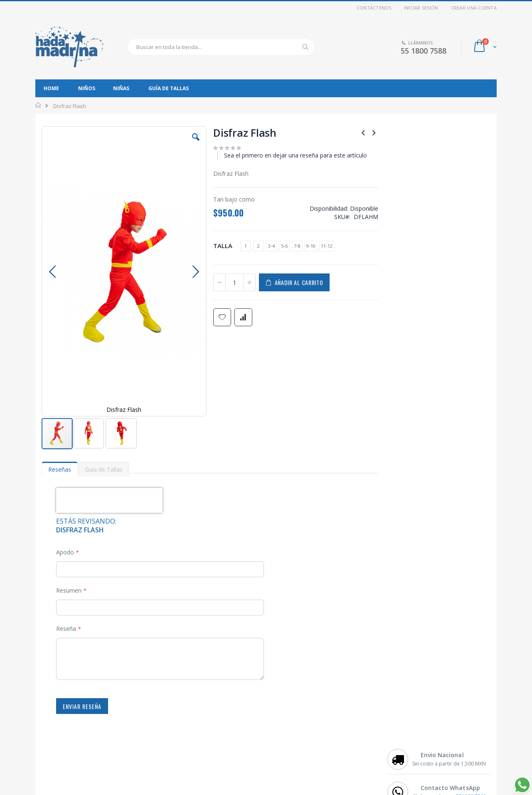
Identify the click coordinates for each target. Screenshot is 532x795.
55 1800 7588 (424, 51)
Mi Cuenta (60, 727)
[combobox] (221, 47)
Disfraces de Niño (70, 706)
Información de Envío (299, 737)
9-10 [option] (311, 246)
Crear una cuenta (474, 8)
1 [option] (246, 246)
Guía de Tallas (290, 748)
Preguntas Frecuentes (300, 716)
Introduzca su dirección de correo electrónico (427, 756)
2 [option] (259, 246)
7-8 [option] (297, 246)
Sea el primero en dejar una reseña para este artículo (296, 155)
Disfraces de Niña (70, 716)
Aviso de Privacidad (73, 737)
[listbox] (288, 247)
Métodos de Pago (294, 727)
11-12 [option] (327, 246)
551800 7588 (471, 171)
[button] (196, 143)
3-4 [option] (271, 246)
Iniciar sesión (421, 8)
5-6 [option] (284, 246)
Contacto (283, 706)
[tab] (60, 395)
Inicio (38, 105)
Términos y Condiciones (78, 748)
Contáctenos (374, 8)
